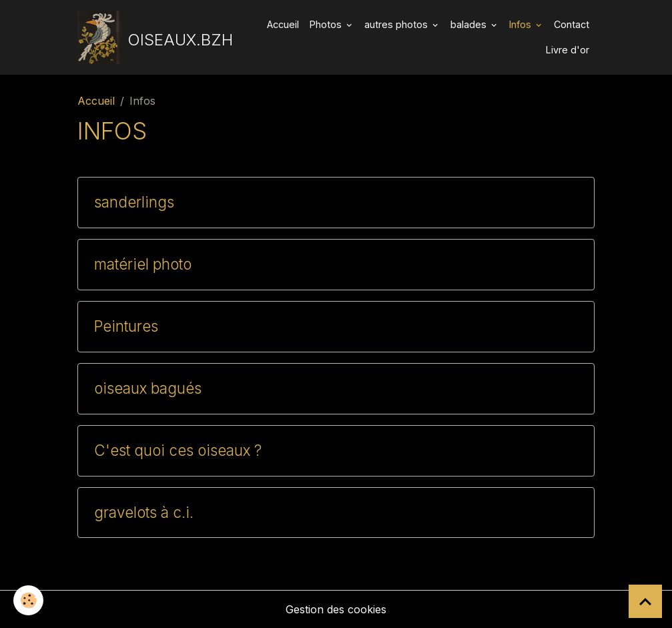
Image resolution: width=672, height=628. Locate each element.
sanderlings (134, 202)
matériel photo (143, 264)
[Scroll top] (645, 601)
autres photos (397, 24)
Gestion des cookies (336, 609)
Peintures (126, 326)
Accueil (283, 24)
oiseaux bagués (148, 388)
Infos (522, 24)
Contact (572, 24)
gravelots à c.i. (144, 513)
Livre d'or (568, 50)
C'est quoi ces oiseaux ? (178, 450)
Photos (327, 24)
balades (470, 24)
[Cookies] (28, 600)
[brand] (150, 37)
